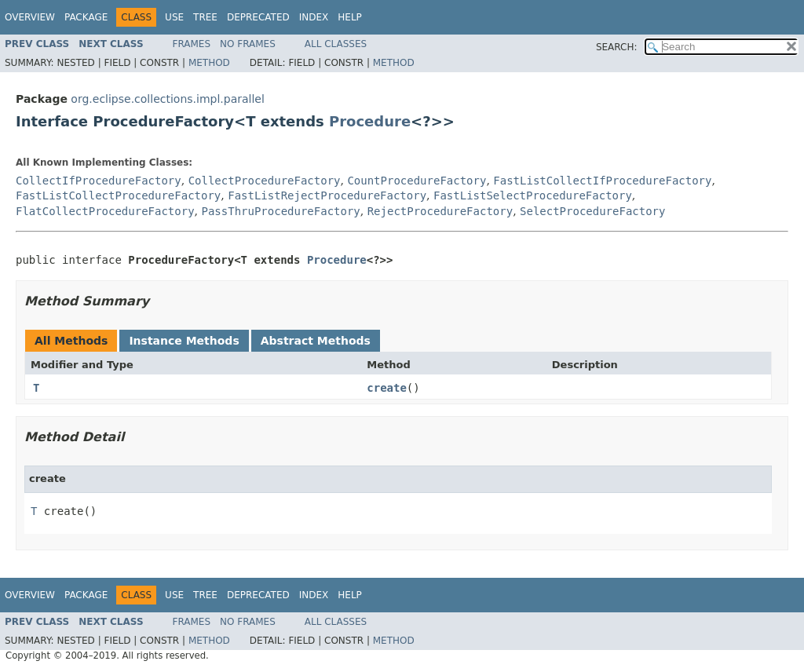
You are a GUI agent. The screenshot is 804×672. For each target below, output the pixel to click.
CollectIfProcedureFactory (99, 181)
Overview (30, 17)
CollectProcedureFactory (265, 181)
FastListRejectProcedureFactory (327, 195)
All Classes (336, 44)
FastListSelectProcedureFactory (533, 195)
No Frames (248, 44)
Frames (192, 44)
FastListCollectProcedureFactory (118, 195)
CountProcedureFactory (417, 181)
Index (314, 17)
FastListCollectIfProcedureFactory (602, 181)
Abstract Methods (316, 341)
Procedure (370, 121)
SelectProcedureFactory (592, 211)
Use (174, 17)
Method (209, 63)
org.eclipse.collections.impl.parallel (168, 99)
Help (350, 17)
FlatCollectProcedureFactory (105, 211)
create (387, 388)
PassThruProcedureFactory (280, 211)
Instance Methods (184, 341)
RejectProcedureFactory (440, 211)
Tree (205, 17)
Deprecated (258, 17)
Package (86, 17)
